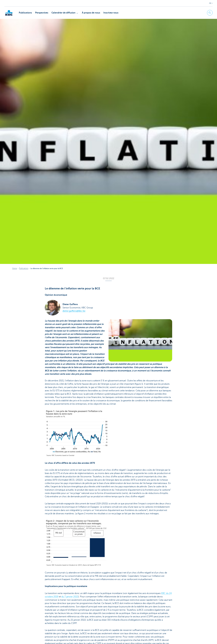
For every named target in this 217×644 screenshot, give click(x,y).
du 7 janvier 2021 (70, 597)
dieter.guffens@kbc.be (74, 311)
